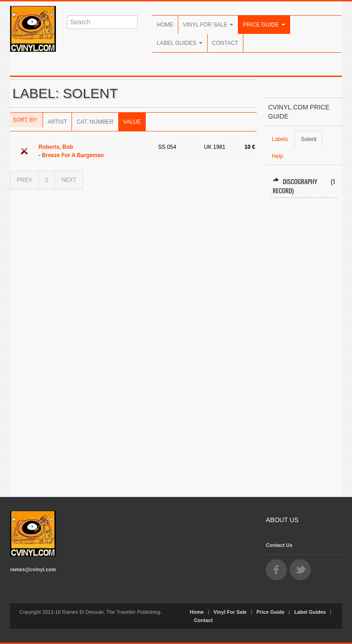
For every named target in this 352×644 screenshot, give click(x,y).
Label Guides (180, 43)
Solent (308, 139)
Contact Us (279, 545)
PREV (25, 180)
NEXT (69, 180)
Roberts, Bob (56, 147)
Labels (280, 139)
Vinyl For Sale (208, 25)
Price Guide (264, 25)
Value (132, 122)
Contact (225, 43)
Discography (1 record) (304, 186)
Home (165, 25)
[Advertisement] (304, 344)
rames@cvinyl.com (33, 569)
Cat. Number (95, 122)
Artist (57, 122)
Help (278, 156)
